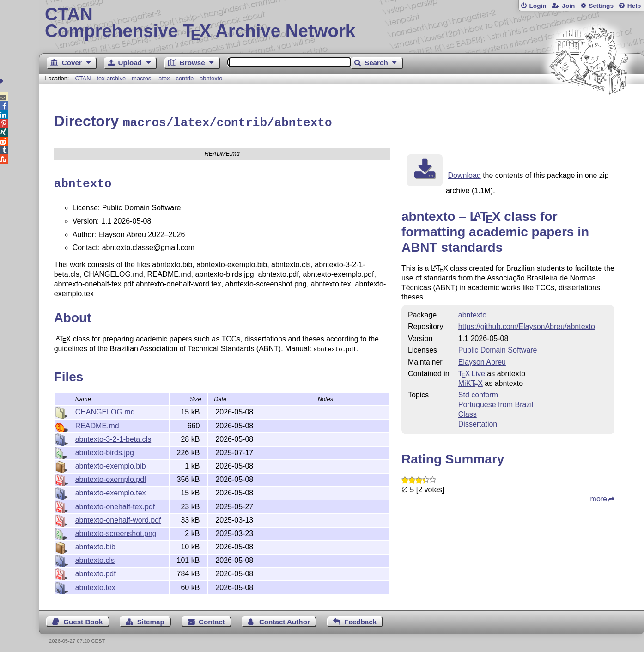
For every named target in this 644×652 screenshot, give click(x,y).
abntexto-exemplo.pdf (111, 476)
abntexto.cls (95, 557)
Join (568, 6)
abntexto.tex (95, 584)
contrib (185, 78)
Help (634, 6)
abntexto (211, 78)
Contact (212, 618)
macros (141, 78)
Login (538, 6)
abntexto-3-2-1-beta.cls (113, 436)
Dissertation (478, 423)
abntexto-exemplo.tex (111, 489)
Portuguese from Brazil (496, 403)
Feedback (360, 618)
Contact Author (285, 618)
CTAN (83, 78)
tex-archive (112, 78)
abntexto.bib (95, 543)
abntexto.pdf (96, 570)
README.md (97, 422)
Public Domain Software (498, 349)
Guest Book (83, 618)
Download (465, 174)
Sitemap (151, 618)
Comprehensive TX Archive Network (341, 23)
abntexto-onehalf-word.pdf (118, 516)
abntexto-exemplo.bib (111, 462)
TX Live (472, 372)
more (599, 497)
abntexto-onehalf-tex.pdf (115, 503)
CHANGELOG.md (105, 408)
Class (468, 413)
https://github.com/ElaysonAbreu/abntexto (527, 325)
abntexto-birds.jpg (105, 449)
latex (163, 78)
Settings (601, 6)
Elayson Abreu (482, 361)
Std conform (478, 393)
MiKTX (471, 382)
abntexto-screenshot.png (116, 530)
